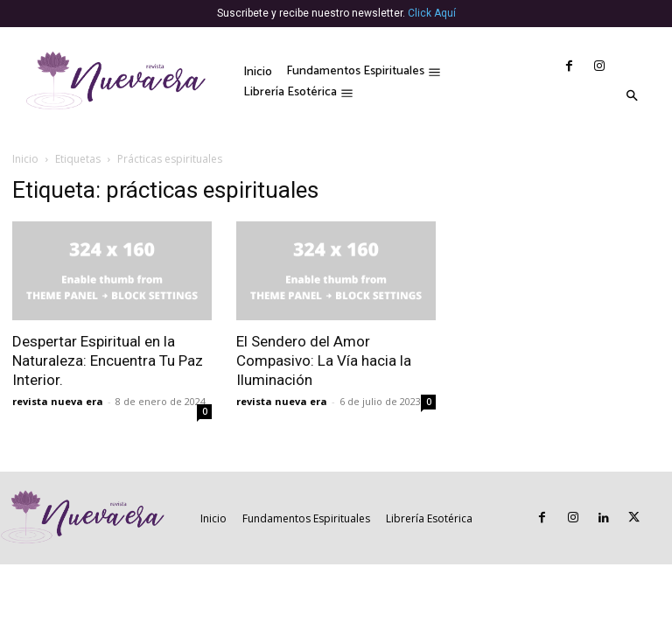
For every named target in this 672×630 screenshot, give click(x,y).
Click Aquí (432, 13)
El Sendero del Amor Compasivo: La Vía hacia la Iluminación (324, 360)
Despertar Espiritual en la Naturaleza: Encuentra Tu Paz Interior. (108, 360)
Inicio (25, 159)
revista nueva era (58, 401)
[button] (632, 97)
